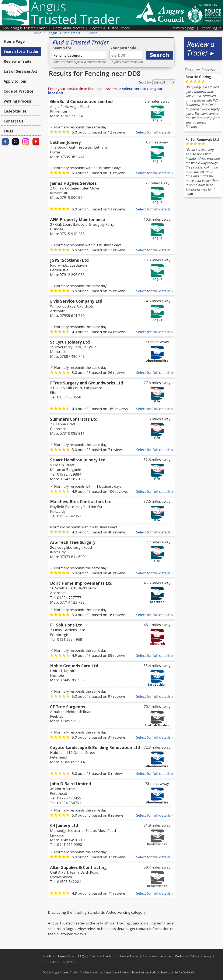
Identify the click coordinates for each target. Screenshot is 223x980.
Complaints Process (69, 28)
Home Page (14, 41)
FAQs (8, 131)
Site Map (70, 962)
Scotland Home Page (58, 956)
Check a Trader (101, 956)
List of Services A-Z (21, 71)
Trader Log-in (211, 28)
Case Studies (15, 111)
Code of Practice (18, 91)
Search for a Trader (21, 51)
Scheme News (128, 956)
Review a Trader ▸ (201, 48)
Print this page (183, 28)
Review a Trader (18, 61)
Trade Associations (157, 956)
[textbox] (79, 55)
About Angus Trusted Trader (25, 28)
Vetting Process (18, 101)
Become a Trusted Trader (110, 28)
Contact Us (13, 121)
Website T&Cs (186, 956)
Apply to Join (15, 81)
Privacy (206, 956)
